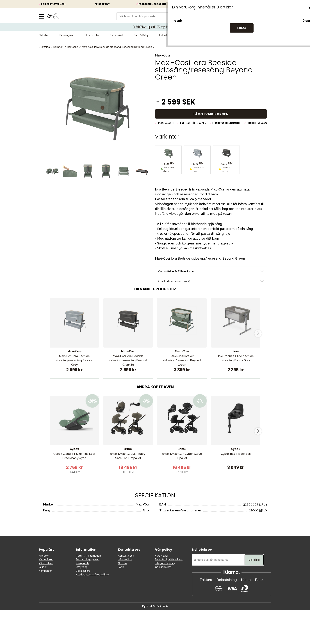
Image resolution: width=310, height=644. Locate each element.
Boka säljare (83, 571)
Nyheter (44, 35)
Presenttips (211, 35)
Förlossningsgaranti (88, 559)
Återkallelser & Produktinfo (92, 575)
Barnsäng (73, 47)
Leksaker (165, 35)
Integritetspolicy (165, 563)
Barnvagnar (66, 35)
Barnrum (58, 47)
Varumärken (264, 35)
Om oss (123, 563)
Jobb (121, 567)
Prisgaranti (82, 563)
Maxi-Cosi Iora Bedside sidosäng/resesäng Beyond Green (117, 47)
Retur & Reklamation (88, 556)
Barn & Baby (141, 35)
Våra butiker (46, 563)
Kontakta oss (126, 556)
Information (125, 559)
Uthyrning (82, 567)
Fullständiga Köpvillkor (169, 559)
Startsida (44, 47)
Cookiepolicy (163, 567)
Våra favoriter (238, 35)
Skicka (254, 560)
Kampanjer (187, 35)
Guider (43, 567)
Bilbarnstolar (92, 35)
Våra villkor (162, 556)
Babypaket (116, 35)
